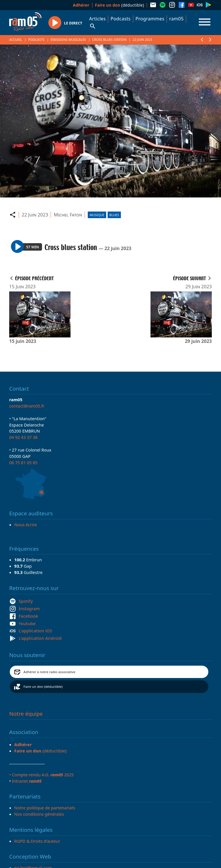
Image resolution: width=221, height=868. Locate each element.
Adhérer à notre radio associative (49, 672)
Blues (114, 215)
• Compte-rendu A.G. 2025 (41, 775)
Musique (97, 215)
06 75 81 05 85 (23, 462)
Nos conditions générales (39, 814)
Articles (98, 19)
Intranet (27, 781)
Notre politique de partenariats (45, 808)
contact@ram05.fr (27, 406)
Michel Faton (68, 215)
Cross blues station (109, 40)
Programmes (150, 19)
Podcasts (120, 19)
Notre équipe (26, 714)
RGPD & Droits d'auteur (37, 841)
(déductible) (120, 5)
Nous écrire (26, 525)
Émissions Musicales (68, 40)
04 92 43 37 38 (23, 437)
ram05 (176, 19)
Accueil (16, 40)
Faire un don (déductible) (43, 686)
